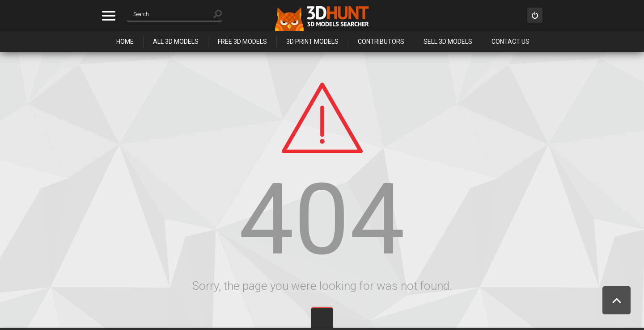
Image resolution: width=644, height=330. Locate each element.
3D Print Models (312, 42)
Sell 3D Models (448, 42)
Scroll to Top (616, 300)
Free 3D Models (242, 42)
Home (125, 42)
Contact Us (511, 42)
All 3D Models (176, 42)
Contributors (381, 42)
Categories (108, 16)
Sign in (535, 15)
